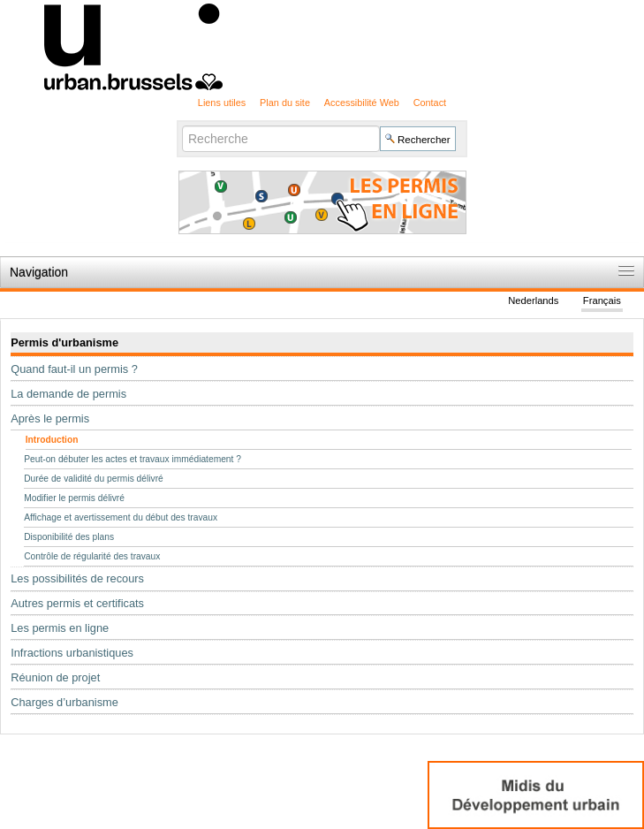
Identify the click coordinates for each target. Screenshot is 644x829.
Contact (430, 103)
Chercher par (182, 125)
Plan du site (285, 103)
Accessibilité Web (362, 103)
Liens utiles (222, 103)
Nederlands (533, 300)
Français (602, 300)
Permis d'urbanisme (64, 342)
